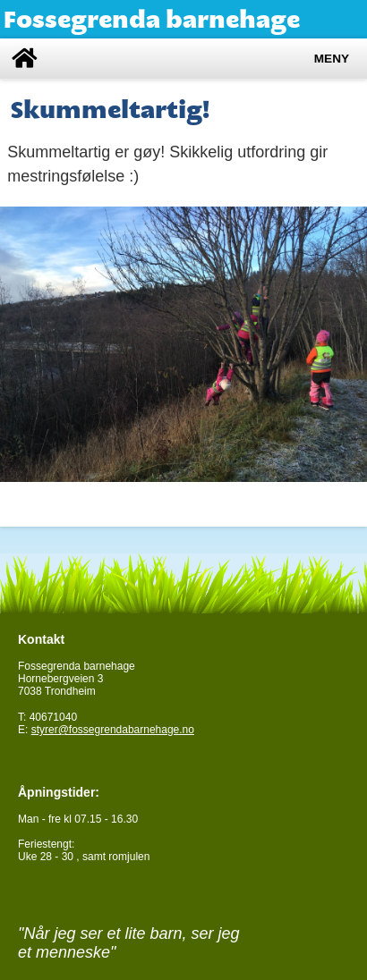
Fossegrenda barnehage (152, 19)
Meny (332, 59)
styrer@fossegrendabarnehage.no (113, 730)
